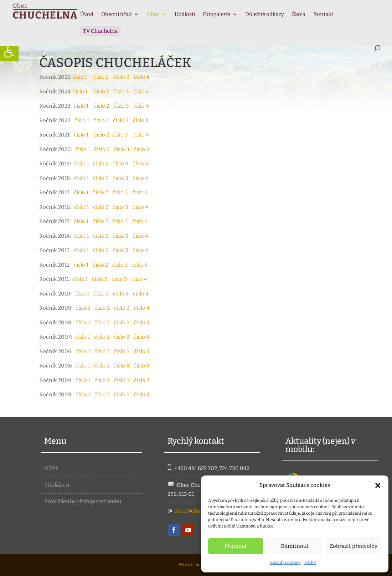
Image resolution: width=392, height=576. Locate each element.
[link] (9, 52)
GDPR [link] (310, 562)
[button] (378, 485)
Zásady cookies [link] (285, 562)
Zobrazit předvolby (354, 546)
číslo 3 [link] (124, 77)
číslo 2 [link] (104, 77)
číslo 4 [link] (142, 77)
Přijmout (236, 546)
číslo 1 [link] (80, 77)
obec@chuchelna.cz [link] (199, 511)
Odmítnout (295, 546)
